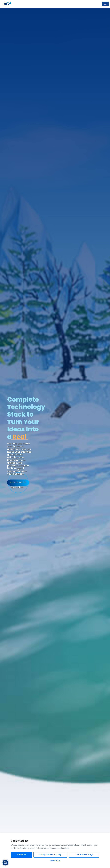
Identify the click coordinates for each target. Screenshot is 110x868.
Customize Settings (84, 855)
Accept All (22, 855)
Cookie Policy (55, 861)
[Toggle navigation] (105, 4)
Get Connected (18, 483)
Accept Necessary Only (50, 855)
